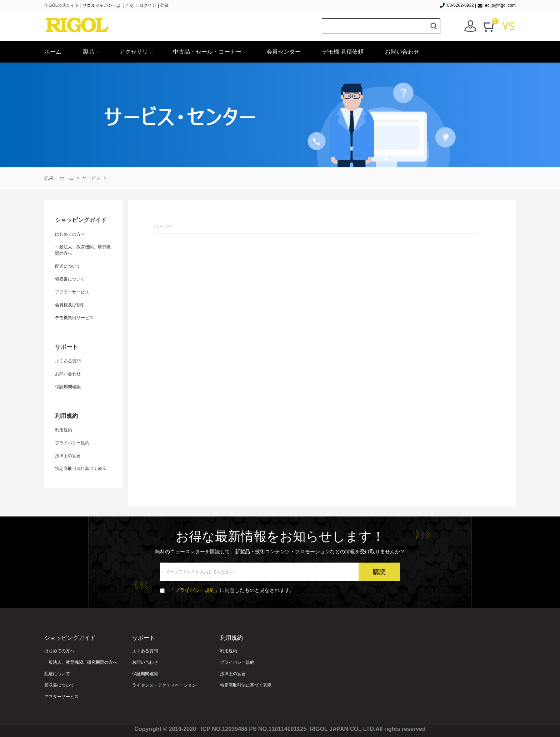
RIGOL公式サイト (62, 5)
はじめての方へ (70, 234)
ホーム (53, 52)
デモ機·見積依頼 (343, 52)
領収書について (70, 279)
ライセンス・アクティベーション (164, 685)
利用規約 (64, 430)
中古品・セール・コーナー (207, 52)
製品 (89, 52)
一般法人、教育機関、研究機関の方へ (81, 662)
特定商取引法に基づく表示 (81, 469)
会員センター (284, 52)
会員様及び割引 (70, 305)
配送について (68, 266)
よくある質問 (68, 361)
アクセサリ (134, 52)
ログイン (148, 5)
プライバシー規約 (72, 443)
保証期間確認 (68, 387)
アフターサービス (72, 292)
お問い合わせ (402, 52)
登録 (164, 5)
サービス (91, 178)
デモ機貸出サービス (74, 318)
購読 (379, 572)
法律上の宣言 (68, 456)
